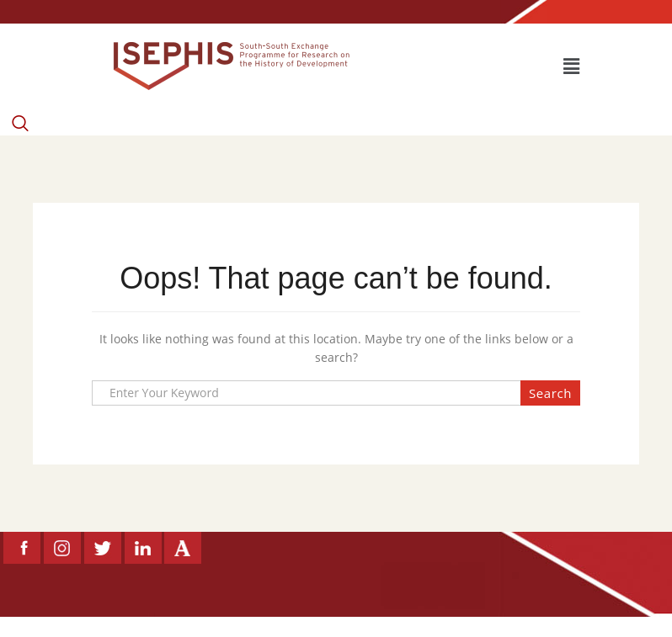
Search (550, 393)
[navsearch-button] (20, 111)
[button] (571, 66)
